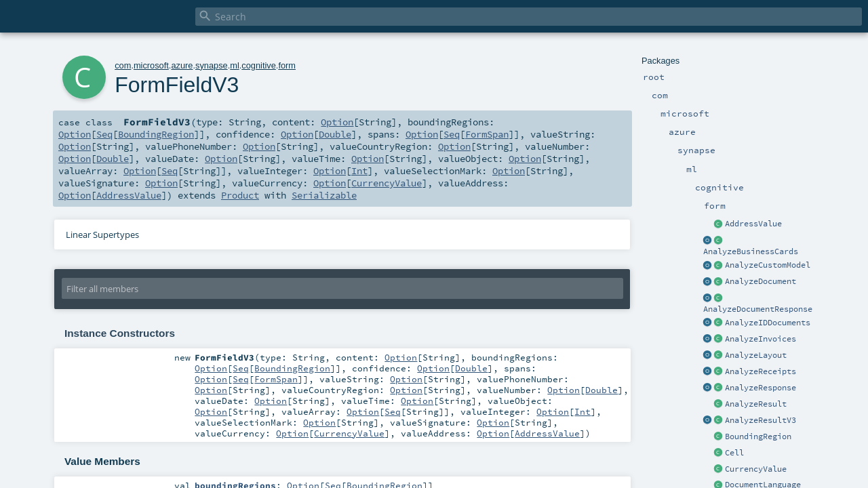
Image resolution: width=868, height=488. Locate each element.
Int (359, 171)
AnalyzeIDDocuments (768, 323)
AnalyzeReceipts (761, 371)
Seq (104, 134)
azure (182, 65)
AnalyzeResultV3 (761, 420)
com (123, 65)
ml (235, 65)
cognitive (259, 65)
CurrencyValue (756, 469)
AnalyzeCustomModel (768, 265)
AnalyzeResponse (761, 388)
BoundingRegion (758, 436)
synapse (212, 65)
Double (335, 134)
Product (240, 195)
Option (337, 122)
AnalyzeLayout (756, 355)
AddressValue (753, 224)
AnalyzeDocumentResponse (758, 309)
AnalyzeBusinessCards (751, 251)
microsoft (151, 65)
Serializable (324, 195)
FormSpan (487, 134)
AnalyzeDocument (761, 281)
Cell (734, 453)
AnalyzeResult (756, 404)
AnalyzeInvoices (761, 339)
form (287, 65)
